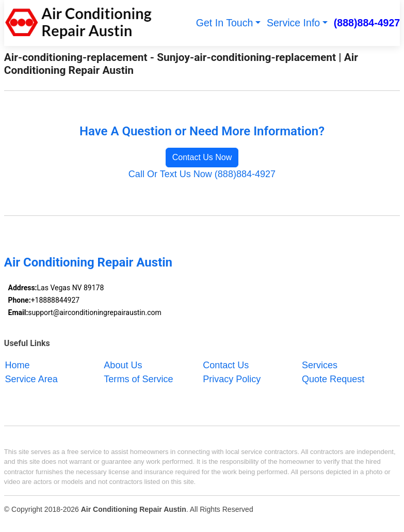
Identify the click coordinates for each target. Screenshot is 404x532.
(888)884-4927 (367, 23)
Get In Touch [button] (225, 23)
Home (18, 365)
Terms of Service (138, 379)
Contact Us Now (202, 157)
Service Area (31, 379)
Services (320, 365)
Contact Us (226, 365)
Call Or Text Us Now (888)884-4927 (202, 174)
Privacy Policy (232, 379)
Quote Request (333, 379)
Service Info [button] (293, 23)
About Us (123, 365)
